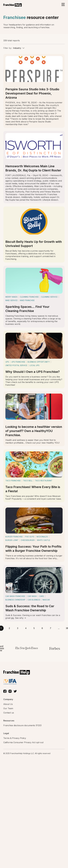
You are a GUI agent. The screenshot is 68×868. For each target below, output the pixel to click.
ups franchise (18, 362)
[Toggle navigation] (63, 5)
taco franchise (13, 481)
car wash (32, 596)
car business (34, 600)
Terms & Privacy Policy (15, 738)
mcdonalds (42, 537)
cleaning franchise (29, 297)
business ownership (15, 600)
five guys (30, 537)
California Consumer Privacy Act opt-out (23, 742)
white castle (44, 540)
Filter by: (8, 48)
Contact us (9, 713)
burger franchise (14, 537)
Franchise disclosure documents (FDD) (22, 725)
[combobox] (19, 48)
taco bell (28, 481)
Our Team (8, 708)
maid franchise (27, 300)
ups (7, 362)
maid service (12, 300)
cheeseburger (28, 540)
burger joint (12, 540)
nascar (46, 600)
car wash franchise (15, 596)
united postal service (16, 365)
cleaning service (49, 297)
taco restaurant (44, 481)
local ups (35, 365)
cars (42, 596)
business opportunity (39, 362)
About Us (8, 704)
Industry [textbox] (17, 48)
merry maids (11, 297)
